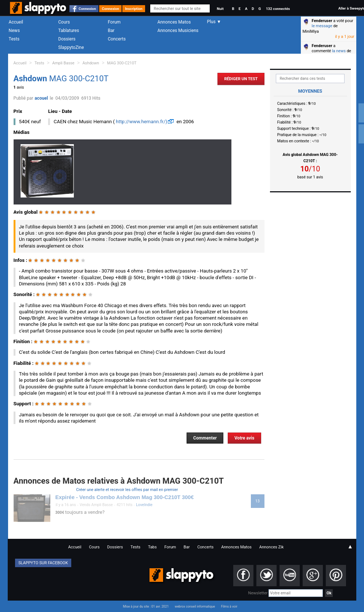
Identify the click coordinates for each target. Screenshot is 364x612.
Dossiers (67, 39)
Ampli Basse (63, 63)
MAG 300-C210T (122, 63)
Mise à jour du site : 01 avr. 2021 (146, 606)
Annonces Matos (174, 22)
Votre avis (244, 438)
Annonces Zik (272, 547)
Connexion (87, 9)
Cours (64, 22)
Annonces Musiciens (178, 31)
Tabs (152, 547)
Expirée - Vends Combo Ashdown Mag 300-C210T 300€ (125, 497)
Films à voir (229, 606)
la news (339, 51)
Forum (114, 22)
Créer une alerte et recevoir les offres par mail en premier (127, 490)
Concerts (117, 39)
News (14, 31)
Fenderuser (322, 21)
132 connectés (278, 9)
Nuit (220, 9)
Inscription (134, 9)
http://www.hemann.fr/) (142, 122)
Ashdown (91, 63)
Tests (14, 39)
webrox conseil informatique (195, 606)
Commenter (205, 438)
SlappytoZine (71, 47)
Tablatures (69, 31)
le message (322, 26)
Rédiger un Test (241, 79)
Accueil (16, 22)
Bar (111, 31)
